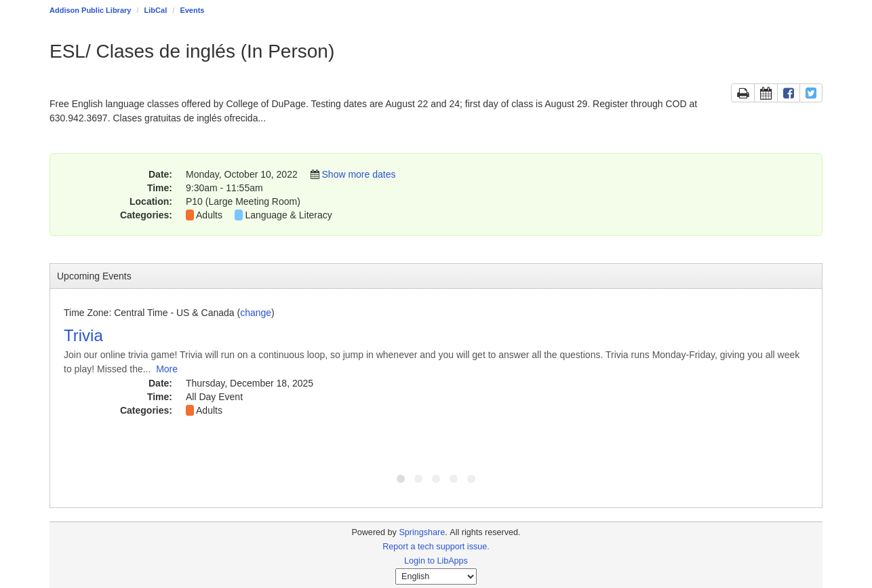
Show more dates (359, 174)
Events (192, 10)
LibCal (156, 10)
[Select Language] (436, 576)
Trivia (83, 335)
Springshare (422, 532)
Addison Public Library (90, 10)
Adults (209, 215)
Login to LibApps (436, 561)
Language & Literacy (288, 215)
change (256, 313)
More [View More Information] (167, 369)
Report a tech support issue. (436, 547)
